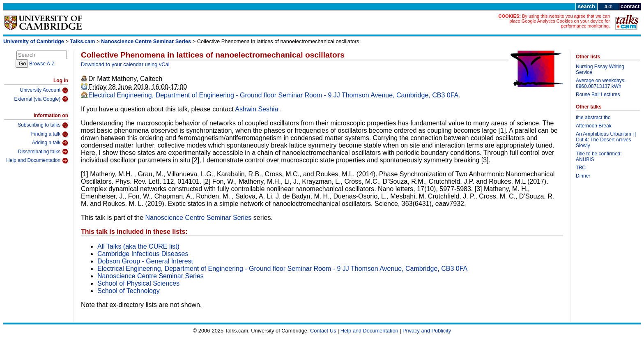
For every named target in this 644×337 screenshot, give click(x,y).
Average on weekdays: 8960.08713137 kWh (601, 83)
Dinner (583, 176)
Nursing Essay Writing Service (600, 69)
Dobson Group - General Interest (145, 261)
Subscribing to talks (43, 125)
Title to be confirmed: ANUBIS (599, 157)
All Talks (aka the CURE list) (138, 246)
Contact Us (323, 331)
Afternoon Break (594, 126)
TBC (581, 168)
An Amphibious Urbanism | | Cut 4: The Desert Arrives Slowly (606, 140)
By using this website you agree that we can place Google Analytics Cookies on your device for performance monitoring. (560, 21)
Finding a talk (50, 134)
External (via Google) (41, 99)
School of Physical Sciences (138, 283)
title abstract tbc (593, 118)
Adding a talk (50, 143)
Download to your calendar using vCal (125, 64)
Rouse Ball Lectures (598, 95)
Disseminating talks (43, 152)
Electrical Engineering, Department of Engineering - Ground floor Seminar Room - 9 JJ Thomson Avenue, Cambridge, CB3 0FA (273, 95)
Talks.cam (83, 41)
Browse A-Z (42, 64)
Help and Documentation (37, 161)
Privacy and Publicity (427, 331)
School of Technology (129, 291)
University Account (44, 90)
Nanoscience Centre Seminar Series (146, 41)
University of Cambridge (34, 41)
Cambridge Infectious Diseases (143, 254)
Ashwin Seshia (257, 109)
